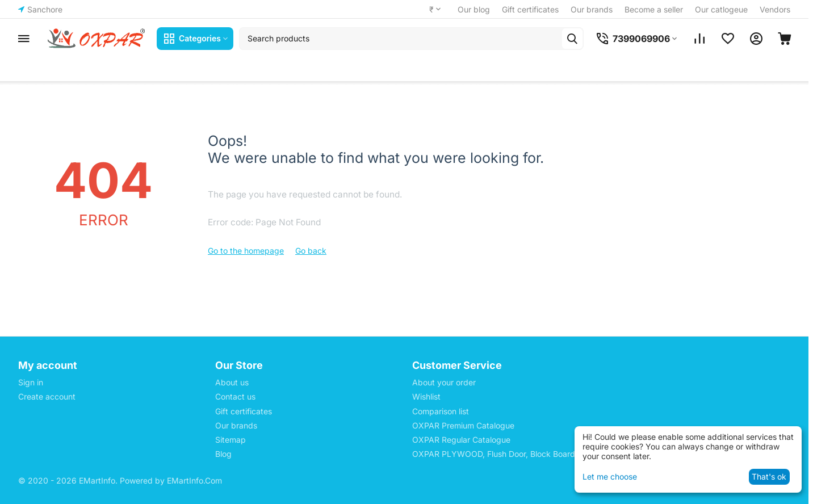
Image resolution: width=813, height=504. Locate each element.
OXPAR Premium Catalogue (463, 425)
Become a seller (654, 9)
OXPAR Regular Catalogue (461, 440)
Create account (47, 396)
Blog (223, 454)
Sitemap (231, 440)
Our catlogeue (721, 9)
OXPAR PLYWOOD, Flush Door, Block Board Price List (512, 454)
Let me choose (610, 476)
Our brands (592, 9)
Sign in (31, 382)
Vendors (775, 9)
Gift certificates (530, 9)
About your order (444, 382)
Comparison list (441, 411)
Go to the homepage (246, 251)
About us (232, 382)
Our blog (474, 9)
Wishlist (426, 396)
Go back (311, 251)
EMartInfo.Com (194, 480)
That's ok (769, 476)
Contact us (235, 396)
